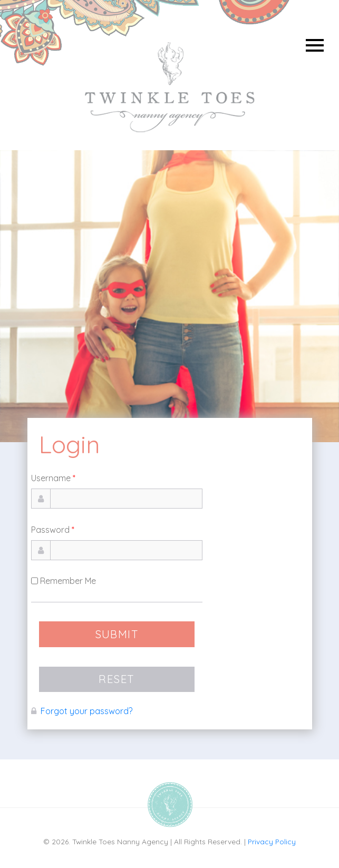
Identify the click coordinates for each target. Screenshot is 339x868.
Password (53, 530)
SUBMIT (117, 634)
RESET (117, 679)
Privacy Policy (272, 841)
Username (53, 478)
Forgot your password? (86, 711)
